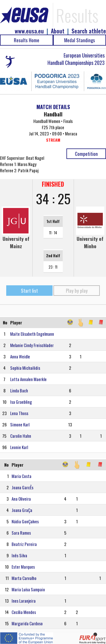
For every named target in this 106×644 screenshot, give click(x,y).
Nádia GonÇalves (25, 521)
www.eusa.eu (29, 31)
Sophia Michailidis (25, 368)
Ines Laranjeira (24, 601)
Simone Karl (20, 424)
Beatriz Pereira (24, 544)
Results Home (27, 40)
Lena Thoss (19, 413)
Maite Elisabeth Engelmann (32, 334)
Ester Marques (23, 567)
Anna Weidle (20, 356)
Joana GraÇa (22, 510)
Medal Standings (80, 40)
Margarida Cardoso (27, 623)
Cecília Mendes (24, 612)
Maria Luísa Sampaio (28, 589)
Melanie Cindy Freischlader (32, 345)
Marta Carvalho (24, 578)
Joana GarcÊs (22, 487)
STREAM (53, 140)
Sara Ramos (21, 533)
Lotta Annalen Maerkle (28, 379)
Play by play (77, 291)
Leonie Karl (19, 447)
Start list (29, 291)
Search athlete (89, 31)
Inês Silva (19, 555)
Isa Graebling (21, 402)
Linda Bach (19, 390)
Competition (86, 154)
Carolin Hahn (21, 436)
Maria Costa (21, 476)
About (58, 31)
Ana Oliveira (21, 499)
